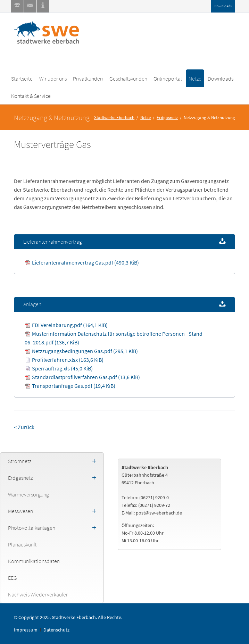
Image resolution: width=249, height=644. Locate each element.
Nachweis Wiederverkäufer (38, 594)
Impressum (26, 630)
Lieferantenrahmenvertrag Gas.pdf (85, 262)
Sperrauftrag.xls (62, 368)
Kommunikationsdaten (34, 561)
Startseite (22, 78)
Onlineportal (168, 78)
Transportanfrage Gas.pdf (74, 386)
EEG (13, 578)
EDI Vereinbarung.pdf (70, 325)
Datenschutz (56, 630)
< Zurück (24, 427)
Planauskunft (22, 544)
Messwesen (20, 511)
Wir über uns (53, 78)
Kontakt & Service (31, 96)
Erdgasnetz (167, 118)
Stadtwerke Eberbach (114, 118)
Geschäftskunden (128, 78)
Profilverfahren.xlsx (68, 360)
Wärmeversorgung (28, 494)
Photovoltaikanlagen (32, 528)
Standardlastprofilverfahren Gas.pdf (86, 377)
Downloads (223, 6)
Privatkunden (88, 78)
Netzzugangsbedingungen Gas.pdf (85, 351)
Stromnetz (20, 461)
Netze (195, 78)
